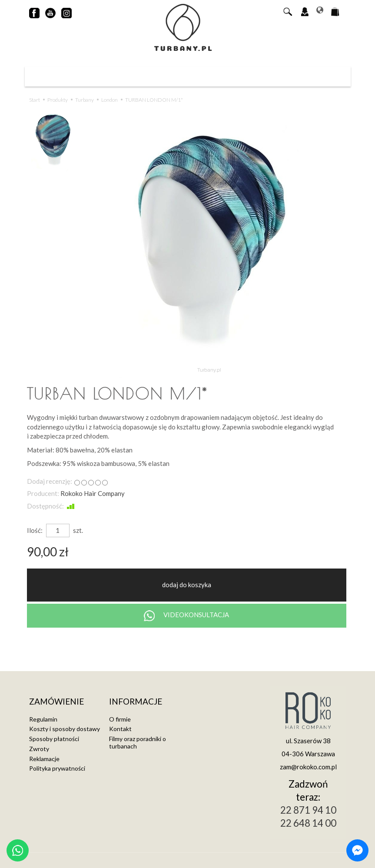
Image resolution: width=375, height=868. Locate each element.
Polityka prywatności (57, 768)
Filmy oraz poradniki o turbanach (138, 742)
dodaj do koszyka (187, 585)
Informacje (136, 702)
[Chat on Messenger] (357, 850)
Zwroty (39, 749)
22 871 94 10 (308, 810)
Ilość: (35, 530)
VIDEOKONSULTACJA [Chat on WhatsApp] (186, 616)
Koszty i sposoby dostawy (65, 729)
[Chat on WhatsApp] (18, 850)
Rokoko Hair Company (93, 493)
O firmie (120, 719)
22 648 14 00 (308, 823)
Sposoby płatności (54, 739)
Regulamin (43, 719)
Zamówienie (56, 702)
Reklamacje (44, 759)
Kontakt (120, 729)
